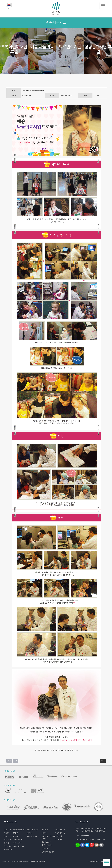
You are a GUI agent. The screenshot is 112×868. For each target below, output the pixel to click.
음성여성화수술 (18, 840)
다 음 (16, 761)
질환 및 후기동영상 (19, 846)
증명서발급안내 (46, 842)
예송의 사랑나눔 (60, 833)
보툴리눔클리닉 (18, 843)
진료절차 (44, 833)
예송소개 (7, 833)
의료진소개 (8, 836)
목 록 (103, 761)
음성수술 (16, 836)
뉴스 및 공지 (8, 846)
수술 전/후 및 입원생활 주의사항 (48, 837)
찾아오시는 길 (8, 850)
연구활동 (7, 843)
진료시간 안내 (8, 840)
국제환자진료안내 (47, 845)
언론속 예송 (59, 836)
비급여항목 (45, 849)
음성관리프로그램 (32, 836)
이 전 (9, 761)
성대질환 (16, 833)
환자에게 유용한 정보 (48, 852)
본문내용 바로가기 (0, 0)
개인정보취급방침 (93, 861)
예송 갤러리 (59, 840)
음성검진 (29, 833)
